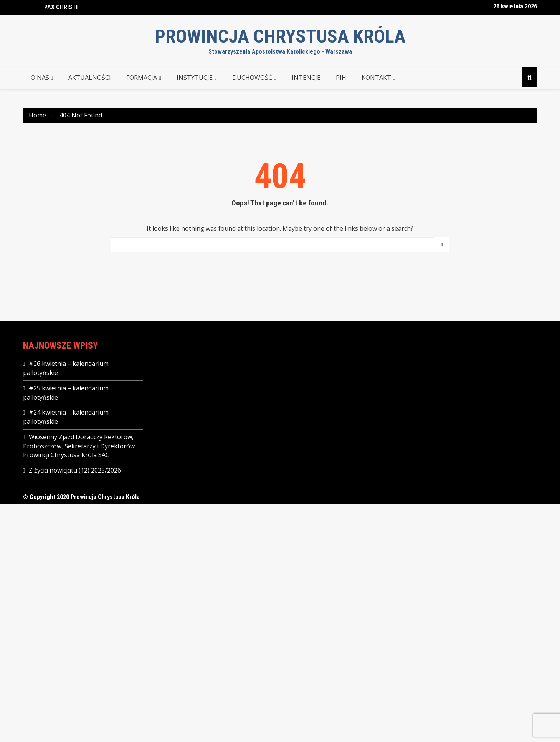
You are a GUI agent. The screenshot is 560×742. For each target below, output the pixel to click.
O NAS (40, 78)
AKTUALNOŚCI (90, 78)
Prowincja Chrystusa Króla (280, 36)
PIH (341, 78)
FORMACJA (142, 78)
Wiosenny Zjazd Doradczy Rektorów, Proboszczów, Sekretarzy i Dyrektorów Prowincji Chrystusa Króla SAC (79, 446)
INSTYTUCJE (195, 78)
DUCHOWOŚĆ (252, 78)
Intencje (306, 78)
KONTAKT (376, 78)
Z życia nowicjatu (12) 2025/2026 (75, 470)
